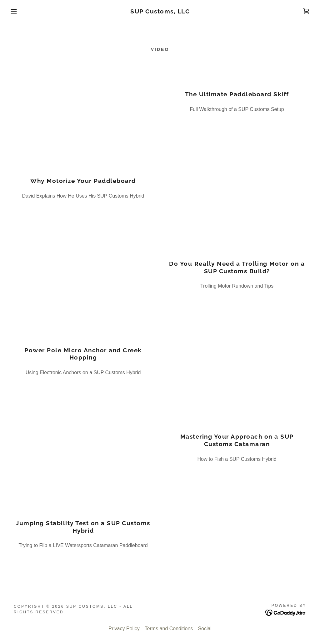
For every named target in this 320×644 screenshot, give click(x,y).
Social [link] (205, 629)
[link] (160, 12)
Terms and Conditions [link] (169, 629)
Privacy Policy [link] (124, 629)
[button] (16, 11)
